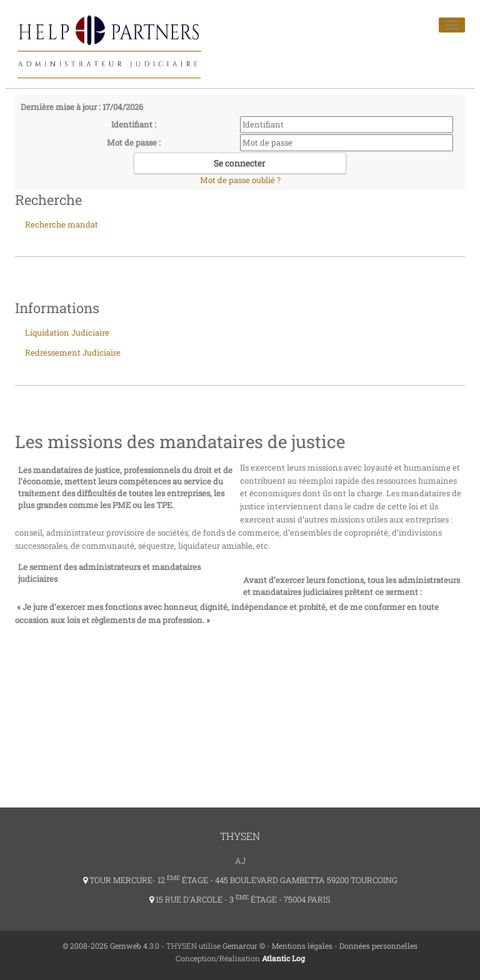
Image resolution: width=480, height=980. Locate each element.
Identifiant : (134, 124)
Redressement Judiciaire (73, 352)
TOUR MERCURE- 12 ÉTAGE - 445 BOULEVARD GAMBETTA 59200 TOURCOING (240, 880)
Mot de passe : (134, 142)
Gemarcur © (244, 946)
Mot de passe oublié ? (240, 180)
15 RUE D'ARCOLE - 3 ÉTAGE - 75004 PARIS (240, 899)
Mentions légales (302, 946)
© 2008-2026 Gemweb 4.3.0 (111, 946)
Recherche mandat (62, 224)
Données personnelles (378, 946)
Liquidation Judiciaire (67, 332)
